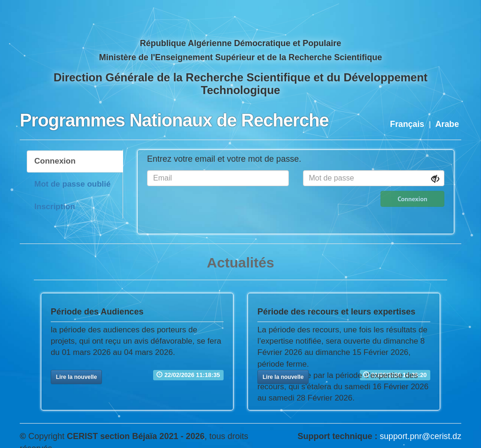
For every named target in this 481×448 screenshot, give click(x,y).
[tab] (75, 161)
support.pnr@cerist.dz (420, 436)
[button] (76, 377)
